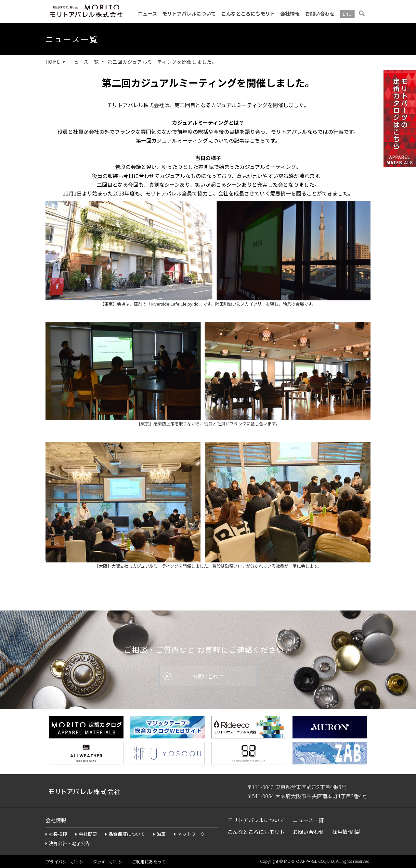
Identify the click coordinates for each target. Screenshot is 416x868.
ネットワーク (189, 834)
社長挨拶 (56, 834)
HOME (53, 62)
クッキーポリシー (110, 862)
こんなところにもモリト (248, 13)
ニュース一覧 (84, 62)
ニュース (147, 13)
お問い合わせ (320, 13)
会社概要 (86, 834)
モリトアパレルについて (189, 13)
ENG (347, 14)
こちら (257, 140)
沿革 (160, 834)
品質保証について (125, 834)
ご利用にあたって (149, 862)
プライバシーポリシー (67, 862)
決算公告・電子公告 (68, 843)
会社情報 (290, 13)
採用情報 (343, 832)
